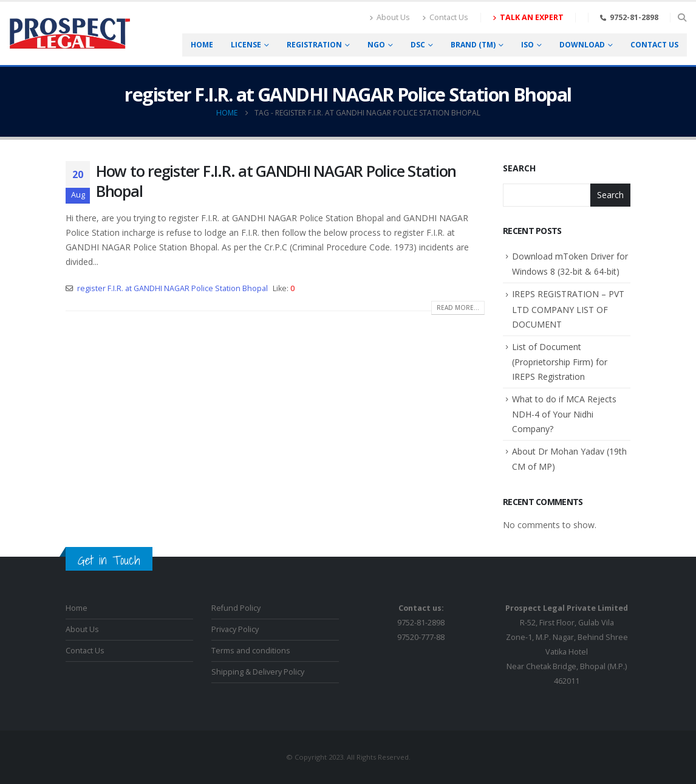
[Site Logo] (70, 34)
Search (519, 168)
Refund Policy (236, 608)
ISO (527, 45)
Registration (314, 45)
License (246, 45)
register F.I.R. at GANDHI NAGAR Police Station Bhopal (172, 288)
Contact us (654, 45)
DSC (418, 45)
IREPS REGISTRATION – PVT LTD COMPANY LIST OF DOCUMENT (568, 309)
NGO (376, 45)
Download (582, 45)
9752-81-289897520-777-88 (421, 623)
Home (202, 45)
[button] (682, 18)
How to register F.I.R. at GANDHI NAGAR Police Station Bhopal (276, 181)
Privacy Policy (235, 629)
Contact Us (445, 17)
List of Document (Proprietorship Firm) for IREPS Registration (560, 362)
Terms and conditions (251, 651)
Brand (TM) (473, 45)
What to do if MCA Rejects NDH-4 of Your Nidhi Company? (564, 414)
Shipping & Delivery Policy (258, 672)
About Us (390, 17)
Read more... (458, 308)
